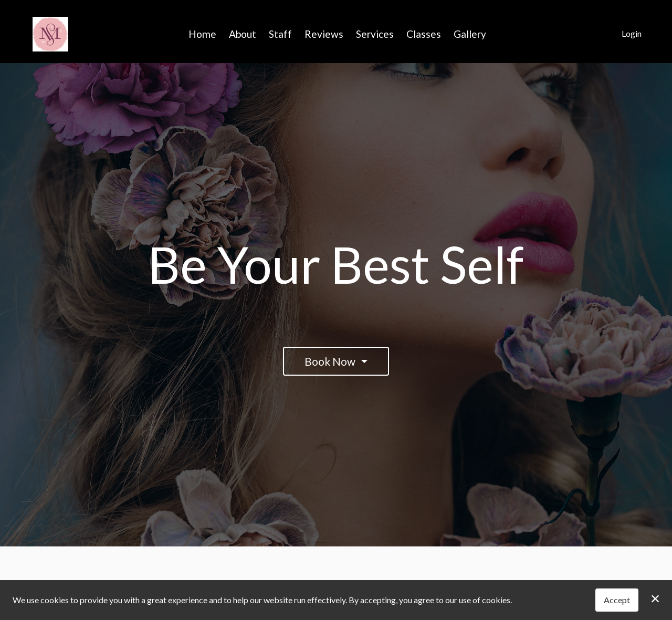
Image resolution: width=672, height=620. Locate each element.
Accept (617, 600)
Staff (280, 34)
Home (202, 34)
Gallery (470, 34)
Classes (424, 34)
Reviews (324, 34)
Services (375, 34)
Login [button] (632, 33)
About (243, 34)
